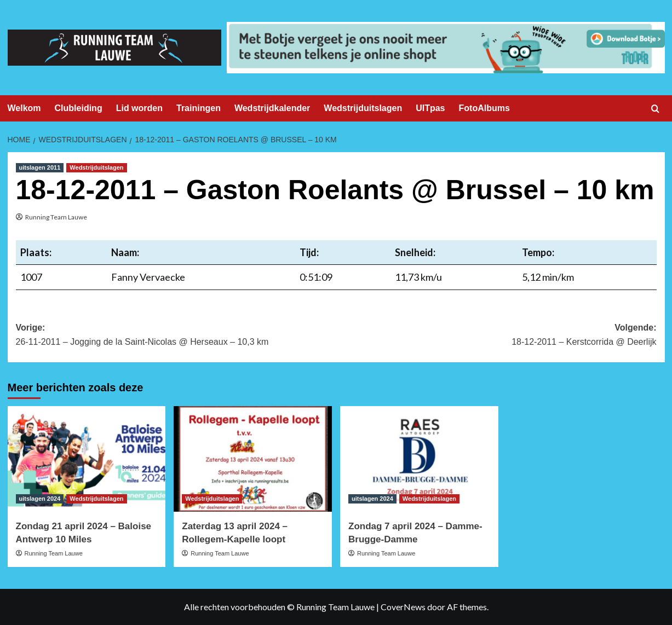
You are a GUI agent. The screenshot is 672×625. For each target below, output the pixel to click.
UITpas (430, 108)
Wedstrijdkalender (272, 108)
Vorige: (176, 336)
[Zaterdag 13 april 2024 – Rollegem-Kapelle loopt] (253, 459)
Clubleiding (79, 108)
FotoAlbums (484, 108)
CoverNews (403, 607)
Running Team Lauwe (56, 217)
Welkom (24, 108)
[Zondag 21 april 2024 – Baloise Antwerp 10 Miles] (87, 459)
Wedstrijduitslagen (363, 108)
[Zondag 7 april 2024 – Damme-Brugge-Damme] (419, 459)
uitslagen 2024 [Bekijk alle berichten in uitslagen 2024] (40, 499)
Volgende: (496, 336)
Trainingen (199, 108)
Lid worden (139, 108)
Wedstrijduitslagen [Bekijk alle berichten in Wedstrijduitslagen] (96, 167)
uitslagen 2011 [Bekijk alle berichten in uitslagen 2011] (40, 167)
